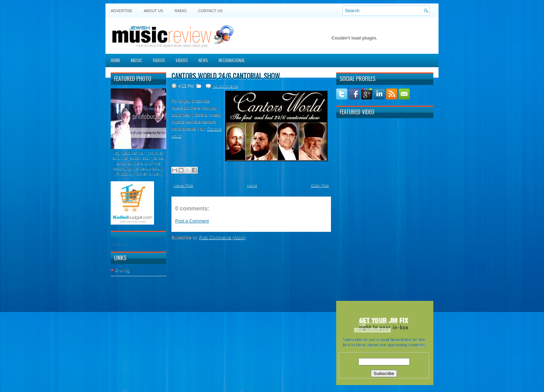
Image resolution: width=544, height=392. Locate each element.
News (203, 60)
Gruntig (122, 270)
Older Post (320, 185)
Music (137, 60)
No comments (225, 86)
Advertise (121, 11)
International (232, 60)
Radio (181, 11)
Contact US (210, 11)
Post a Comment (192, 221)
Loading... (121, 244)
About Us (153, 11)
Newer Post (183, 185)
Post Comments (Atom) (223, 237)
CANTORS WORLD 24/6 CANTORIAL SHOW (226, 76)
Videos (159, 60)
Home (116, 60)
